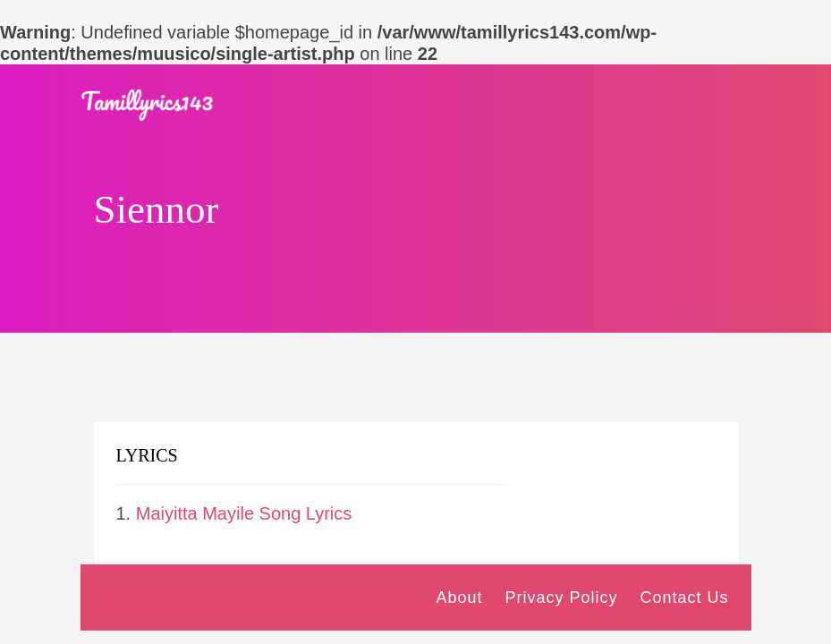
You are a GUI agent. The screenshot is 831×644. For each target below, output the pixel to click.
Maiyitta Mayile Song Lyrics (244, 513)
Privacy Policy (561, 597)
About (459, 597)
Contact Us (684, 597)
